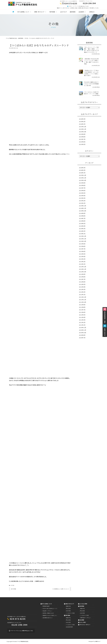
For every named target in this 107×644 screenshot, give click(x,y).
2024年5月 (82, 223)
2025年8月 (82, 137)
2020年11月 (83, 330)
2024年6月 (82, 221)
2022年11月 (83, 269)
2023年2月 (82, 262)
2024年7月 (82, 218)
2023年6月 (82, 251)
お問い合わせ (105, 330)
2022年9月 (82, 274)
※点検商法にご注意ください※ (61, 589)
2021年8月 (82, 307)
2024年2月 (82, 231)
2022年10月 (83, 272)
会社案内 (83, 12)
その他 (12, 585)
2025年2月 (82, 201)
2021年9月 (82, 305)
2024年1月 (82, 234)
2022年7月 (82, 279)
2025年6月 (82, 142)
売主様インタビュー (48, 611)
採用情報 (82, 606)
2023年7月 (82, 249)
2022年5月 (82, 284)
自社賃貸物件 (70, 627)
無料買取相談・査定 (105, 315)
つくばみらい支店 (70, 613)
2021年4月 (82, 317)
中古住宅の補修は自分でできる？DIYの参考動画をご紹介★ (91, 84)
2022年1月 (82, 295)
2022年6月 (82, 282)
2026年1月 (82, 124)
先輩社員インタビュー (86, 618)
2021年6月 (82, 312)
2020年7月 (82, 338)
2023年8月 (82, 246)
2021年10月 (83, 302)
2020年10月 (83, 333)
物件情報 (54, 12)
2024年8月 (82, 216)
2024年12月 (83, 206)
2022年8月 (82, 277)
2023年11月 (83, 239)
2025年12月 (83, 127)
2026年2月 (82, 122)
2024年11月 (83, 208)
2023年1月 (82, 264)
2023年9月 (82, 244)
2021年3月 (82, 320)
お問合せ (92, 12)
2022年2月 (82, 292)
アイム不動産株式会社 (23, 641)
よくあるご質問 (83, 604)
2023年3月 (82, 259)
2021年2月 (82, 322)
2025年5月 (82, 144)
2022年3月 (82, 289)
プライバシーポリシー (85, 625)
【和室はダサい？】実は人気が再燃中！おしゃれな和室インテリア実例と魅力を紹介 (91, 73)
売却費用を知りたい (48, 618)
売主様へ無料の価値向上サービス (50, 609)
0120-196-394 (19, 625)
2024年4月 (82, 226)
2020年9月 (82, 335)
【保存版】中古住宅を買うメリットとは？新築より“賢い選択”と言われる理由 (91, 61)
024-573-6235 (18, 619)
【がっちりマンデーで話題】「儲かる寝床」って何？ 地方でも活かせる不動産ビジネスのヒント (92, 50)
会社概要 (82, 620)
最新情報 (73, 12)
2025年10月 (83, 132)
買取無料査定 (46, 606)
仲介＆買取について (25, 12)
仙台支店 (68, 611)
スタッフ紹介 (83, 622)
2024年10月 (83, 211)
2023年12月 (83, 236)
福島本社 (68, 606)
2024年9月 (82, 213)
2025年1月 (82, 203)
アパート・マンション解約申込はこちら (21, 631)
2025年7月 (82, 139)
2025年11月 (83, 129)
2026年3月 (82, 119)
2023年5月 (82, 254)
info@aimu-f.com (84, 6)
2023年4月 (82, 256)
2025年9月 (82, 134)
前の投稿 (14, 589)
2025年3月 (82, 198)
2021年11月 (83, 300)
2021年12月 (83, 297)
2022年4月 (82, 287)
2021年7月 (82, 310)
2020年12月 (83, 328)
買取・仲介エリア (41, 12)
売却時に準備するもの (48, 613)
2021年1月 (82, 325)
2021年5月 (82, 315)
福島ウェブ (98, 641)
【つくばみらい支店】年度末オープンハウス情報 (91, 93)
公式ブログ (63, 12)
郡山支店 (68, 608)
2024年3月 (82, 229)
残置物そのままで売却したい (50, 615)
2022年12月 (83, 267)
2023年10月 (83, 241)
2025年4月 (82, 196)
